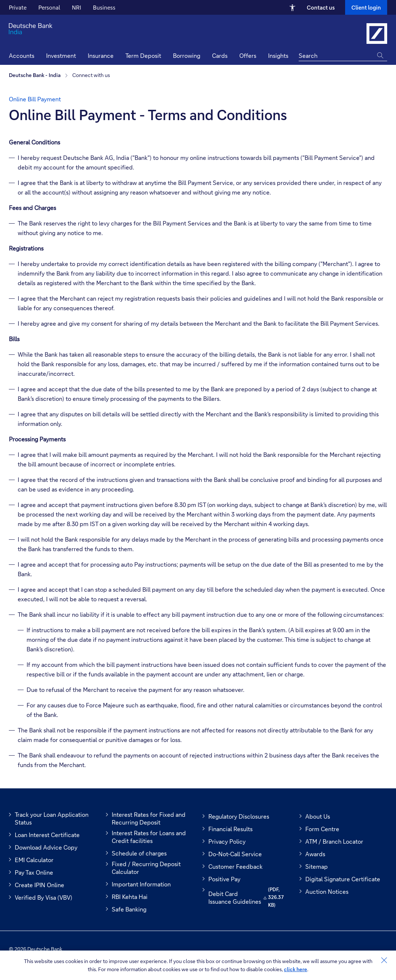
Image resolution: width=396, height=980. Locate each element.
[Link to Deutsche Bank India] (377, 34)
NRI (77, 7)
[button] (278, 57)
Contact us (321, 7)
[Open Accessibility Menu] (292, 7)
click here (296, 969)
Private (18, 7)
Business (104, 7)
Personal (49, 7)
